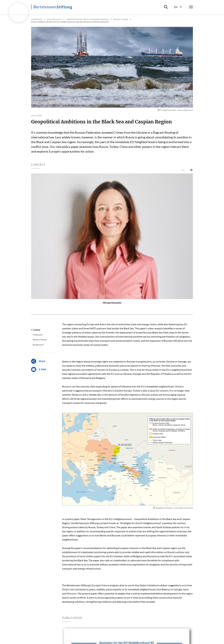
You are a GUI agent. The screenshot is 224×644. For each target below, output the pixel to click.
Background (38, 345)
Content (36, 330)
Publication (38, 335)
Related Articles (40, 340)
